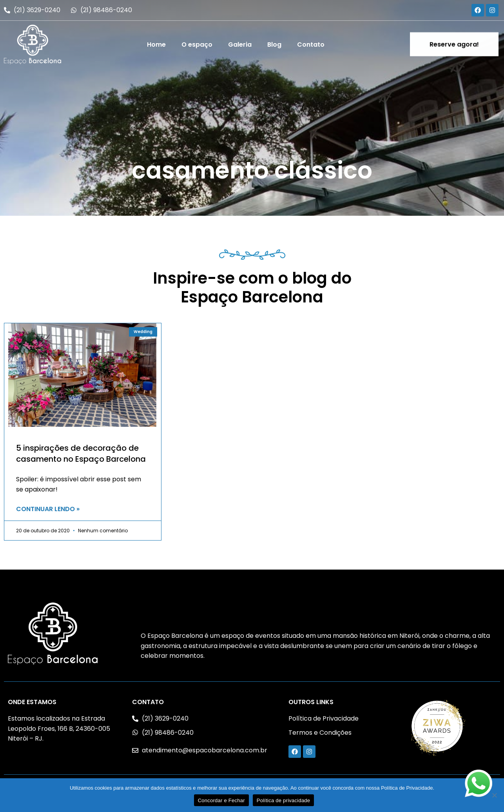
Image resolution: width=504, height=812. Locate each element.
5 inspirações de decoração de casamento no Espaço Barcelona (81, 453)
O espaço (197, 45)
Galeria (240, 45)
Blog (274, 45)
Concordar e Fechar (221, 800)
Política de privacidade (284, 800)
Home (156, 45)
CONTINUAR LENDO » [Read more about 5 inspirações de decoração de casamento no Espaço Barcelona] (48, 509)
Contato (311, 45)
